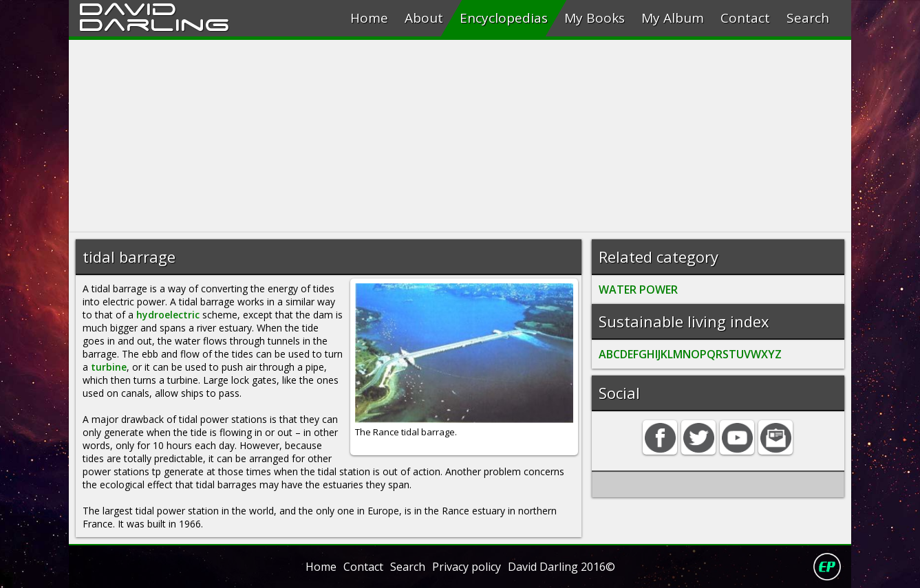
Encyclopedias (504, 18)
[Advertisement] (460, 136)
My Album (673, 18)
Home (369, 18)
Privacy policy (467, 567)
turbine (109, 367)
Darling (154, 23)
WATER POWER (638, 290)
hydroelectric (168, 315)
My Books (595, 18)
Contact (745, 18)
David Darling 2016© (561, 567)
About (424, 18)
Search (808, 18)
